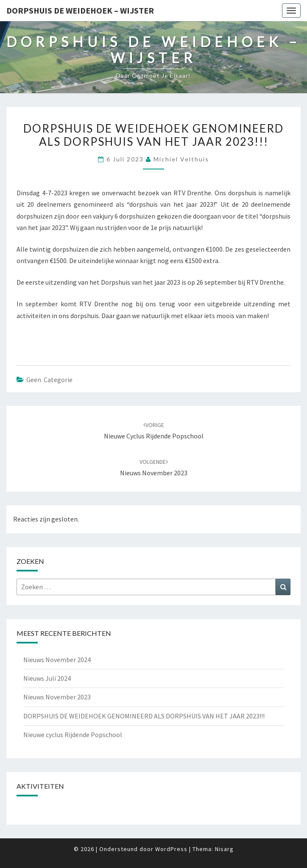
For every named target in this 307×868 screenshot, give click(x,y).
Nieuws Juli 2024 (47, 678)
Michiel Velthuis (181, 159)
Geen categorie (49, 380)
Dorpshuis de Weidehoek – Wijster (80, 10)
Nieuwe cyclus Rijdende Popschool (73, 735)
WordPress (171, 849)
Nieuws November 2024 (57, 660)
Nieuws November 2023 (57, 697)
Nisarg (224, 849)
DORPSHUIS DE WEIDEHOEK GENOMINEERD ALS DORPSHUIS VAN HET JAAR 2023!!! (144, 716)
